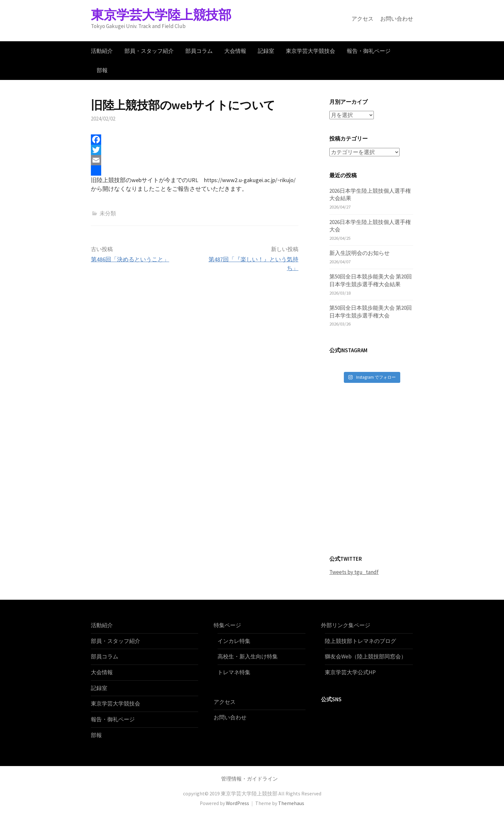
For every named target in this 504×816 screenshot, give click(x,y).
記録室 (266, 51)
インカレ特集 (234, 641)
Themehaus (291, 803)
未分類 (108, 213)
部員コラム (199, 51)
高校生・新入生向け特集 (248, 656)
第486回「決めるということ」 (130, 259)
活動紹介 (102, 51)
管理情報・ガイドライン (249, 779)
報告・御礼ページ (369, 51)
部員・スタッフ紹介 (149, 51)
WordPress (237, 803)
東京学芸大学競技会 (310, 51)
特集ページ (227, 625)
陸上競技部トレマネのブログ (360, 641)
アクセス (363, 19)
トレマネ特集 (234, 672)
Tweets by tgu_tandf (354, 572)
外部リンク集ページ (346, 625)
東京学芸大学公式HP (350, 672)
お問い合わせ (397, 19)
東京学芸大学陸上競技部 (161, 15)
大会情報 (235, 51)
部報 (102, 70)
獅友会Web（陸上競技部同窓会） (366, 656)
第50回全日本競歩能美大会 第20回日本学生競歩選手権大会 (371, 312)
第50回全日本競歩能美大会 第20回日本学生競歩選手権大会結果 (371, 280)
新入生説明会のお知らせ (359, 253)
